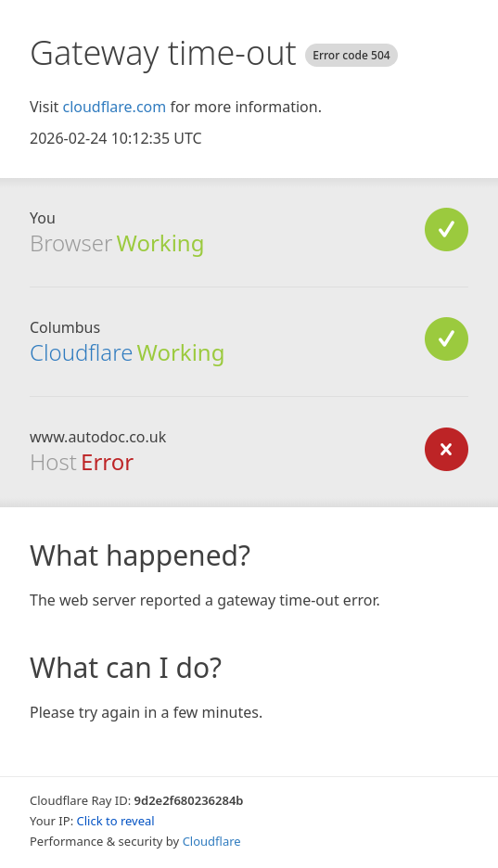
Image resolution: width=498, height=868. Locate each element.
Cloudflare (81, 352)
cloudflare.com (114, 107)
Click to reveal (116, 821)
